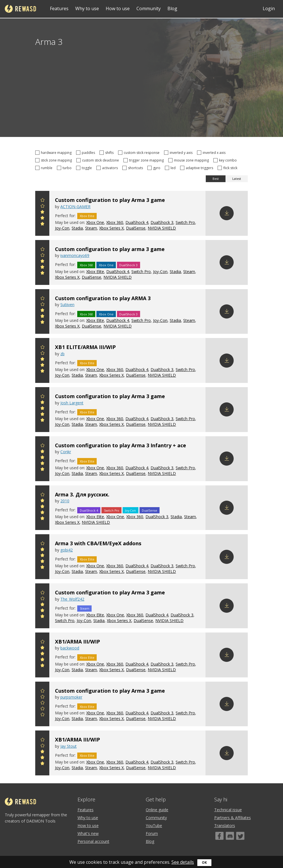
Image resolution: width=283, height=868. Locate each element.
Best (216, 179)
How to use (118, 8)
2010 (65, 501)
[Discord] (230, 836)
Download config (227, 213)
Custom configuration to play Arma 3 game (110, 200)
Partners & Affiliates (233, 818)
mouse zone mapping (189, 160)
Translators (225, 826)
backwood (70, 648)
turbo (65, 168)
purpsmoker (71, 697)
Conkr (66, 452)
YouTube (154, 826)
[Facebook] (219, 836)
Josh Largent (72, 403)
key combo (226, 160)
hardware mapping (54, 153)
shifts (107, 153)
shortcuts (133, 168)
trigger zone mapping (144, 160)
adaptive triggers (197, 168)
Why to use (87, 8)
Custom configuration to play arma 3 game (110, 249)
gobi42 (67, 550)
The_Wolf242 (72, 599)
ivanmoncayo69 (75, 255)
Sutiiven (67, 305)
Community (149, 8)
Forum (152, 833)
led (171, 168)
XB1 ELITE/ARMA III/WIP (85, 347)
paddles (86, 153)
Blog (172, 8)
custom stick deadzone (99, 160)
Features (59, 8)
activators (108, 168)
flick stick (228, 168)
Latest (237, 179)
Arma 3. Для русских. (82, 494)
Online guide (157, 810)
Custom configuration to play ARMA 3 (103, 298)
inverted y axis (179, 153)
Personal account (93, 841)
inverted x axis (212, 153)
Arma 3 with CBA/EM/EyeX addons (98, 543)
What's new (88, 833)
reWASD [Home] (20, 9)
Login (269, 8)
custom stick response (140, 153)
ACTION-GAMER (75, 207)
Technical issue (228, 810)
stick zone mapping (54, 160)
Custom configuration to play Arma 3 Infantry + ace (121, 445)
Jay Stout (68, 746)
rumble (45, 168)
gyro (155, 168)
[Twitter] (240, 836)
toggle (85, 168)
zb (62, 354)
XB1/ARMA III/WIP (78, 642)
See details (183, 862)
